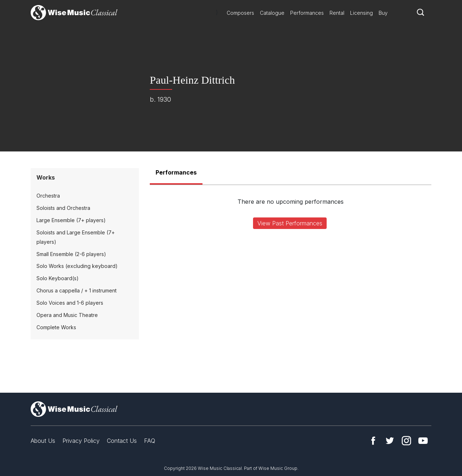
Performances (307, 13)
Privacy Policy (81, 441)
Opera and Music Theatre (67, 315)
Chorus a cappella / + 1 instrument (77, 290)
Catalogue (272, 13)
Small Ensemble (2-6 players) (71, 254)
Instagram (406, 441)
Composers (240, 13)
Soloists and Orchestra (63, 208)
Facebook (373, 441)
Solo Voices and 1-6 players (70, 303)
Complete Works (56, 327)
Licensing (361, 13)
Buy (383, 13)
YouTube (423, 441)
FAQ (150, 441)
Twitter (390, 441)
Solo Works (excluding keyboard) (77, 266)
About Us (43, 441)
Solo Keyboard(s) (58, 278)
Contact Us (122, 441)
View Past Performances (290, 223)
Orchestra (48, 196)
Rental (337, 13)
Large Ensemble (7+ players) (71, 220)
